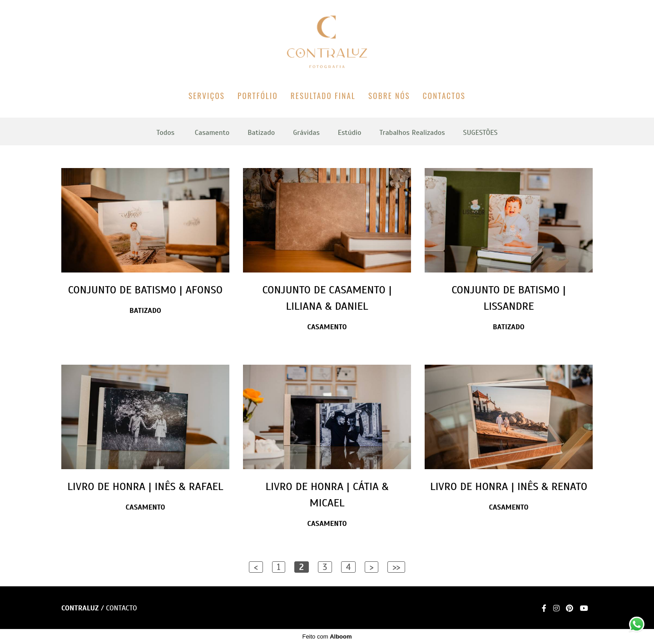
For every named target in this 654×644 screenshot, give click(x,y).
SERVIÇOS (207, 96)
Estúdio (350, 133)
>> (396, 567)
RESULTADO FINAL (323, 96)
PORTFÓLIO (258, 96)
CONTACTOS (444, 96)
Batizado (261, 133)
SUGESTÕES (481, 133)
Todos (165, 133)
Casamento (212, 133)
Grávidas (306, 133)
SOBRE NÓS (389, 96)
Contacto (121, 608)
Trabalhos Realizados (412, 133)
